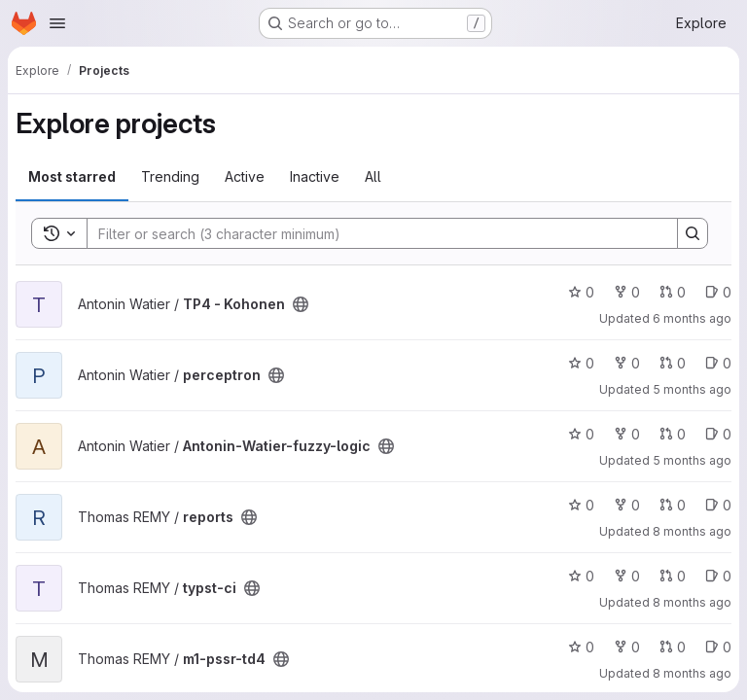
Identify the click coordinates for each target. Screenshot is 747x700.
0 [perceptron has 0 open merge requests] (673, 363)
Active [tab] (245, 176)
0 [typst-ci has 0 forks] (627, 576)
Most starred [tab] (72, 176)
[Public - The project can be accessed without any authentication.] (301, 304)
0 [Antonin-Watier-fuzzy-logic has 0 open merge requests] (673, 434)
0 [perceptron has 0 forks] (627, 363)
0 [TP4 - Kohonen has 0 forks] (627, 292)
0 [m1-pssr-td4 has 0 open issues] (718, 647)
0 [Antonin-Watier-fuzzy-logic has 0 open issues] (718, 434)
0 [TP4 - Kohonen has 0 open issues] (718, 292)
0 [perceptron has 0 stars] (581, 363)
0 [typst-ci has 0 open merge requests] (673, 576)
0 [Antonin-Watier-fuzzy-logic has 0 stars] (581, 434)
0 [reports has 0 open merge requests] (673, 505)
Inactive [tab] (315, 176)
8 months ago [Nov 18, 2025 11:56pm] (692, 531)
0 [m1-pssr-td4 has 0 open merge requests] (673, 647)
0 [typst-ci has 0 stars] (581, 576)
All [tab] (373, 176)
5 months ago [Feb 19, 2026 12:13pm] (692, 389)
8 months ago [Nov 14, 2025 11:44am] (692, 673)
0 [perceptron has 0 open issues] (718, 363)
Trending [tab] (170, 176)
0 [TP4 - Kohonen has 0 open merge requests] (673, 292)
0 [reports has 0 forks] (627, 505)
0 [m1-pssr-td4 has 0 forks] (627, 647)
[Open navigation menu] (57, 23)
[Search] (373, 233)
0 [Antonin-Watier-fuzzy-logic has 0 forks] (627, 434)
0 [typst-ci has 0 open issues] (718, 576)
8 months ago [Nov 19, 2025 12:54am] (692, 602)
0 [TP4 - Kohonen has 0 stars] (581, 292)
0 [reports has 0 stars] (581, 505)
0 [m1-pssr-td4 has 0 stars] (581, 647)
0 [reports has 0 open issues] (718, 505)
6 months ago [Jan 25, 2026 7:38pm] (692, 318)
